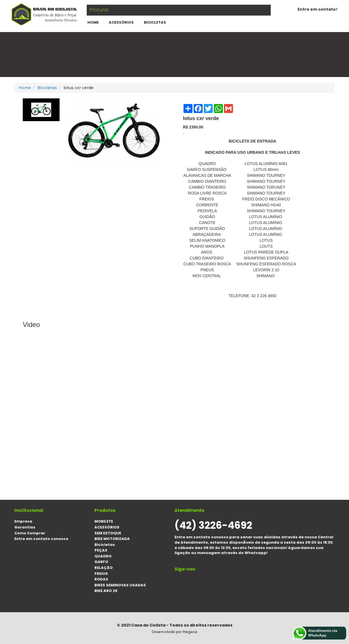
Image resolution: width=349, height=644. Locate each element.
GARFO (101, 562)
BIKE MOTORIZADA (112, 539)
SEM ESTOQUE (108, 533)
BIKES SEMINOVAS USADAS (120, 585)
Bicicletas (155, 22)
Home (25, 88)
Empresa (23, 521)
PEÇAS (101, 550)
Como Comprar (30, 533)
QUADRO (103, 556)
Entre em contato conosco (41, 539)
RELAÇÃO (104, 568)
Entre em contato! (318, 9)
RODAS (101, 579)
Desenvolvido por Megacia (175, 632)
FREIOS (101, 574)
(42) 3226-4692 (213, 525)
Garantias (25, 527)
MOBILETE (104, 521)
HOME (93, 22)
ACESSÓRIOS (121, 22)
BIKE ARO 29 (106, 591)
